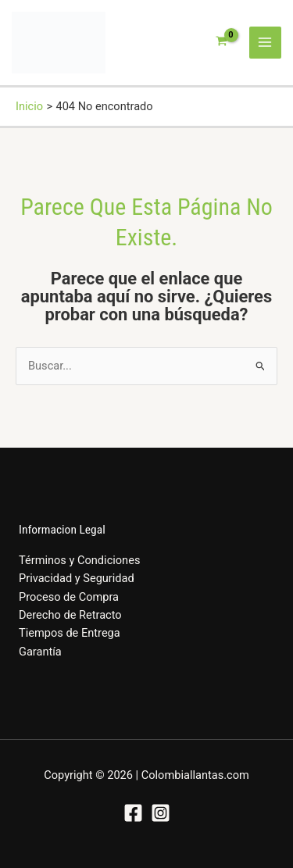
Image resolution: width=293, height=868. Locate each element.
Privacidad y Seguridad (77, 578)
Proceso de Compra (69, 597)
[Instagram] (161, 813)
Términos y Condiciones (79, 560)
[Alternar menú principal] (266, 43)
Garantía (40, 652)
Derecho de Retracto (70, 615)
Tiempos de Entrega (70, 633)
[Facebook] (133, 813)
